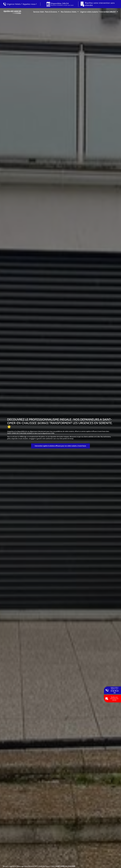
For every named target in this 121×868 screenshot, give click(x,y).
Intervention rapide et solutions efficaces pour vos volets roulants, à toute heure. (61, 446)
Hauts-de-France (44, 866)
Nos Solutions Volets (69, 12)
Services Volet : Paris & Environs (45, 12)
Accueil (5, 866)
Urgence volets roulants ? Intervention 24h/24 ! (98, 12)
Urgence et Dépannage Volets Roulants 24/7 (23, 866)
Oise (53, 866)
